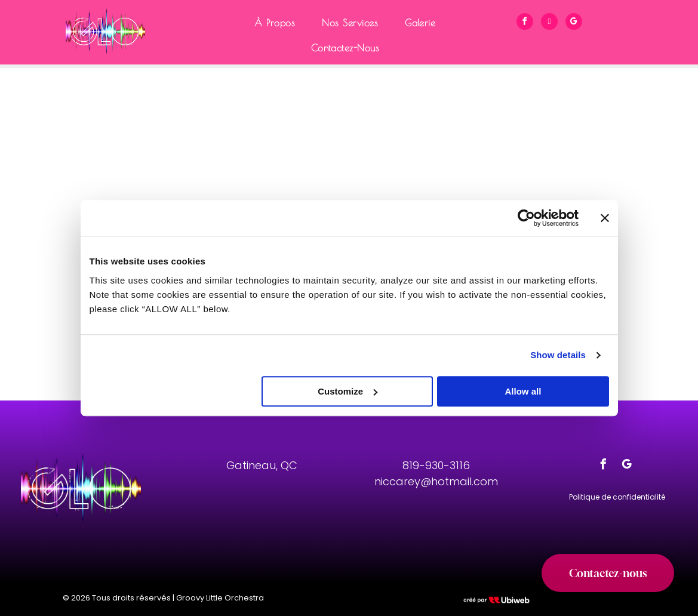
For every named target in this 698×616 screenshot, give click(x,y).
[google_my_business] (574, 23)
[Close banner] (605, 218)
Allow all (523, 391)
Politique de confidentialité (617, 497)
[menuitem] (279, 23)
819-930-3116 (436, 465)
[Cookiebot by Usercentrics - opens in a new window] (526, 218)
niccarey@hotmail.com (436, 481)
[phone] (549, 23)
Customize (348, 391)
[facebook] (525, 23)
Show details (558, 355)
